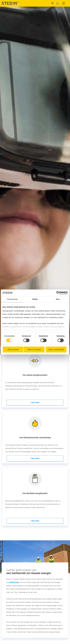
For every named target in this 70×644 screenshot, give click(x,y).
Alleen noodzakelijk (56, 350)
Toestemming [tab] (12, 299)
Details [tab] (35, 299)
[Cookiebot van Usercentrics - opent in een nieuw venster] (58, 293)
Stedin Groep (14, 582)
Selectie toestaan (34, 350)
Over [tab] (58, 299)
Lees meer (35, 402)
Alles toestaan (13, 350)
